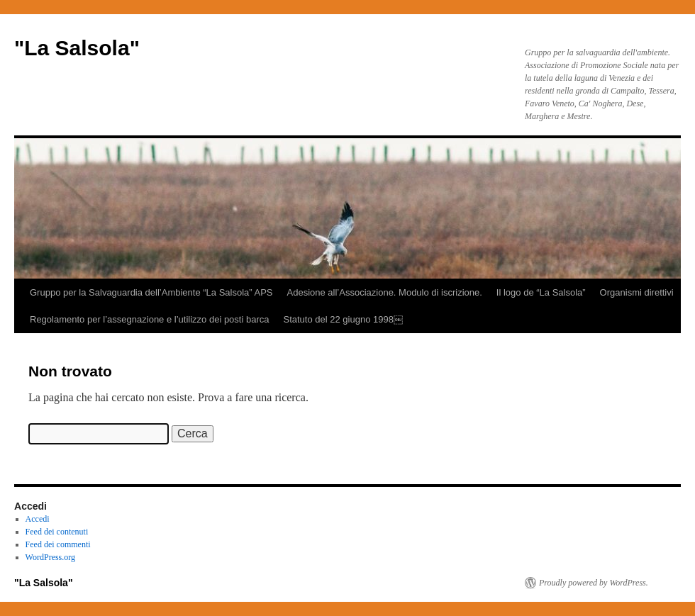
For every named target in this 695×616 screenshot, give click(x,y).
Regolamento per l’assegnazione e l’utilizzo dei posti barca (149, 319)
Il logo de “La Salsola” (541, 292)
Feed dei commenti (58, 544)
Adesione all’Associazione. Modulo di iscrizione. (385, 292)
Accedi (38, 519)
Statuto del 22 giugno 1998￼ (343, 319)
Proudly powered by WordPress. (594, 583)
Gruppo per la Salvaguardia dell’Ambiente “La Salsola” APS (151, 292)
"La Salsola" (77, 48)
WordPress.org (50, 557)
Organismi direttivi (637, 292)
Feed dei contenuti (57, 532)
